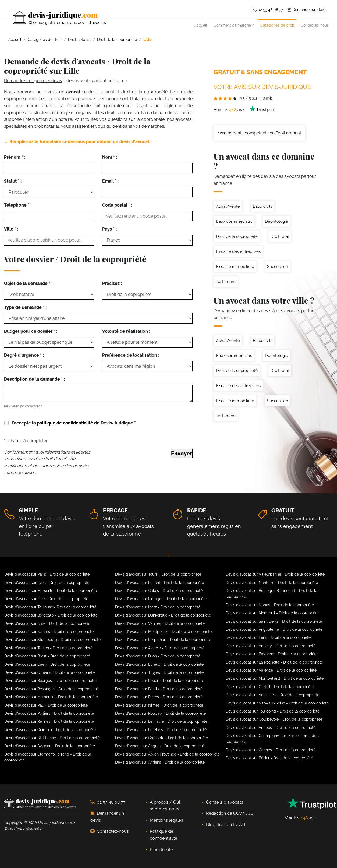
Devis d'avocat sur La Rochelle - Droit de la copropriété (274, 662)
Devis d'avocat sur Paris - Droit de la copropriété (47, 574)
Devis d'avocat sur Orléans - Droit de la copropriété (49, 672)
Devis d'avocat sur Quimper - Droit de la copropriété (50, 730)
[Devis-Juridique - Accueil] (55, 18)
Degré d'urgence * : (24, 355)
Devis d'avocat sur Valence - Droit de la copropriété (271, 670)
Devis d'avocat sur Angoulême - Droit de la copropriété (274, 629)
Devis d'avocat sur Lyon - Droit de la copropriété (47, 583)
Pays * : (109, 229)
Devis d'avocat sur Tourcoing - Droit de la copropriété (273, 711)
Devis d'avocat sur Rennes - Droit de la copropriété (49, 721)
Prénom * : (15, 157)
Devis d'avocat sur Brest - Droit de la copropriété (47, 656)
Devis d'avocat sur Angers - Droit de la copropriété (160, 746)
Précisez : (112, 283)
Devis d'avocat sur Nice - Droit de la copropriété (47, 623)
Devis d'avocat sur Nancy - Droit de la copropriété (270, 605)
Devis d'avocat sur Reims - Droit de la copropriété (159, 697)
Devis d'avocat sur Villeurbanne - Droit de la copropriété (275, 574)
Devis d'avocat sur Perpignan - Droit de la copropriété (162, 640)
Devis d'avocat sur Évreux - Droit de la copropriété (159, 664)
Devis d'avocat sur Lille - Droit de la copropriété (46, 599)
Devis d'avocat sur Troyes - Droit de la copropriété (159, 672)
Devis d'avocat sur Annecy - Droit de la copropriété (271, 646)
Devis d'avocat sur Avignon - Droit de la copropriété (50, 746)
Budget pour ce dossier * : (31, 331)
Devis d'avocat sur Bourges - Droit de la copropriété (50, 681)
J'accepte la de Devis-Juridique (73, 423)
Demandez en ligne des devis (33, 81)
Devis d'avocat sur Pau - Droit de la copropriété (46, 705)
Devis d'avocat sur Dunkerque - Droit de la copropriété (163, 615)
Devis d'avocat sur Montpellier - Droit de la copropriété (163, 632)
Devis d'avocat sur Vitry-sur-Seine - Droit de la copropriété (277, 703)
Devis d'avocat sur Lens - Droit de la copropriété (268, 637)
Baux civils (262, 206)
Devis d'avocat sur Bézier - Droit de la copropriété (269, 758)
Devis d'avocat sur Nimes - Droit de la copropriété (159, 705)
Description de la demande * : (34, 379)
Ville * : (11, 229)
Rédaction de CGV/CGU (230, 813)
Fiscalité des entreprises (238, 251)
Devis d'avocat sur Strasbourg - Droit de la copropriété (52, 640)
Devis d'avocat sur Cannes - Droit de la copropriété (271, 750)
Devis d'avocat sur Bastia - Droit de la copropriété (159, 689)
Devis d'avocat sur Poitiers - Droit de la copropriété (49, 713)
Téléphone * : (18, 205)
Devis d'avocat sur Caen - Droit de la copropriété (47, 664)
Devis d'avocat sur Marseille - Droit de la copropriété (51, 591)
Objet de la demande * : (28, 283)
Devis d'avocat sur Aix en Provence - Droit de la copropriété (167, 754)
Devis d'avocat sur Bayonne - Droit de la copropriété (272, 654)
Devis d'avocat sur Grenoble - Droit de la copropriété (162, 738)
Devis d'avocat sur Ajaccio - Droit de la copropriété (160, 648)
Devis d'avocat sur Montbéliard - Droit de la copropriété (275, 678)
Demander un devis (307, 10)
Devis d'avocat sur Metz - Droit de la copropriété (158, 607)
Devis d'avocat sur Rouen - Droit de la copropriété (159, 681)
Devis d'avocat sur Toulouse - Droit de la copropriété (50, 607)
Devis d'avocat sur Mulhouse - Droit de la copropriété (51, 697)
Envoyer (182, 454)
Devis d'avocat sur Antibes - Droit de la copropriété (271, 728)
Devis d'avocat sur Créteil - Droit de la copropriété (270, 687)
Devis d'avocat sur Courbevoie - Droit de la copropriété (274, 719)
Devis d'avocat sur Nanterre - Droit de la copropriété (272, 583)
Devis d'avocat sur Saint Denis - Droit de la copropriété (274, 621)
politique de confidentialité (65, 423)
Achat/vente (228, 206)
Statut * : (13, 181)
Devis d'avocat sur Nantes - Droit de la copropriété (49, 632)
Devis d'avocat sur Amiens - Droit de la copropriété (160, 762)
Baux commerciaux (234, 221)
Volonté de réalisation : (126, 331)
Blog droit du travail (226, 825)
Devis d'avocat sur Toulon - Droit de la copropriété (48, 648)
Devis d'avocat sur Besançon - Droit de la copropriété (51, 689)
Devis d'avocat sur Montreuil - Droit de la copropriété (272, 613)
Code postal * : (117, 205)
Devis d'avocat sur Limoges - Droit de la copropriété (161, 599)
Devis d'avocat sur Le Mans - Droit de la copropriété (161, 730)
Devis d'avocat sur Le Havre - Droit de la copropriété (161, 721)
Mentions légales (166, 820)
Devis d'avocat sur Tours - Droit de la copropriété (158, 574)
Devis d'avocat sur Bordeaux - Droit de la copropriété (51, 615)
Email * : (110, 181)
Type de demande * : (25, 307)
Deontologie (276, 221)
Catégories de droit (277, 25)
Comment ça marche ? (234, 25)
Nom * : (110, 157)
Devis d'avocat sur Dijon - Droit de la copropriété (158, 656)
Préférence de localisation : (131, 355)
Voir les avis (245, 110)
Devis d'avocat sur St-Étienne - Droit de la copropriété (52, 738)
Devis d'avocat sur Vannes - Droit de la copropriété (160, 623)
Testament (226, 282)
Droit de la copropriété (237, 236)
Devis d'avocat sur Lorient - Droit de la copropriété (159, 583)
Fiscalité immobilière (235, 267)
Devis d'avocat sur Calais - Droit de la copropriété (159, 591)
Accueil (201, 25)
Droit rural (280, 236)
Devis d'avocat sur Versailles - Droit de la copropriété (272, 695)
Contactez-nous (315, 25)
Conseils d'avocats (225, 802)
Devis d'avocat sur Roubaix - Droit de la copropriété (160, 713)
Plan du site (161, 850)
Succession (278, 267)
